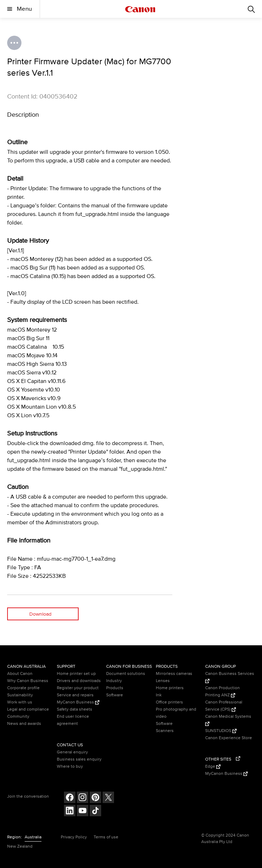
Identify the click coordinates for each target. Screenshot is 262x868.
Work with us (20, 702)
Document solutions (126, 674)
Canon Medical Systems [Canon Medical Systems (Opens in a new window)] (228, 720)
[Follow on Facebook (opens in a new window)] (70, 798)
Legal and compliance (28, 709)
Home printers (170, 688)
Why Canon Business (28, 681)
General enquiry (72, 752)
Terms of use (106, 837)
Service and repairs (75, 695)
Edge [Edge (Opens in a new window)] (213, 766)
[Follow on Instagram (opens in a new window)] (83, 798)
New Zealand (20, 846)
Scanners (165, 731)
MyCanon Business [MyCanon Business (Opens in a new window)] (78, 702)
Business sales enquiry (79, 759)
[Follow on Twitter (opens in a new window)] (108, 798)
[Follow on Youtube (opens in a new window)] (83, 811)
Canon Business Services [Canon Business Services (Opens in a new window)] (230, 677)
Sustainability (20, 695)
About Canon (20, 674)
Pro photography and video (176, 713)
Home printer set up (76, 674)
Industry (114, 681)
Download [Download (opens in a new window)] (40, 614)
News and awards (24, 724)
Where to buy (70, 766)
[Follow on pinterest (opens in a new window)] (95, 798)
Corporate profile (23, 688)
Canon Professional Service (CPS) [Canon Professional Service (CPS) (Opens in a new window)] (224, 706)
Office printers (169, 702)
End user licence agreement (73, 720)
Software (115, 695)
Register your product (78, 688)
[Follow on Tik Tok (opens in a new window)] (95, 811)
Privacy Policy (74, 837)
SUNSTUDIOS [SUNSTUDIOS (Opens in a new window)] (221, 731)
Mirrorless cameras (174, 674)
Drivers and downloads (79, 681)
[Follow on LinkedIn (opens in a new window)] (70, 811)
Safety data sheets (75, 709)
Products (115, 688)
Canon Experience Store (229, 738)
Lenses (163, 681)
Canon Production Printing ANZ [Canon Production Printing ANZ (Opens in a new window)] (223, 692)
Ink (159, 695)
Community (18, 716)
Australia (33, 837)
